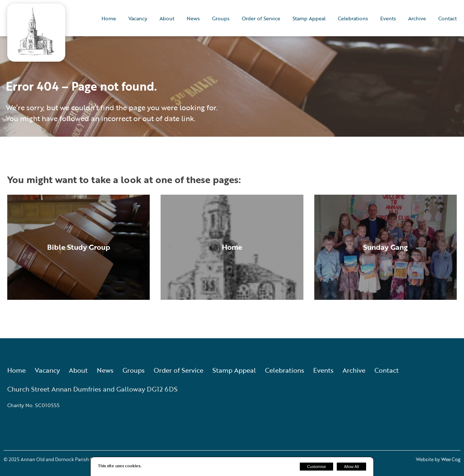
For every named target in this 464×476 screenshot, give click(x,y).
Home (109, 18)
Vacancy (138, 18)
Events (388, 18)
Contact (448, 18)
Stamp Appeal (309, 18)
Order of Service (261, 18)
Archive (417, 18)
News (193, 18)
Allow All (351, 467)
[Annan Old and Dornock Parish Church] (36, 53)
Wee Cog (451, 459)
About (167, 18)
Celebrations (353, 18)
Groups (221, 18)
